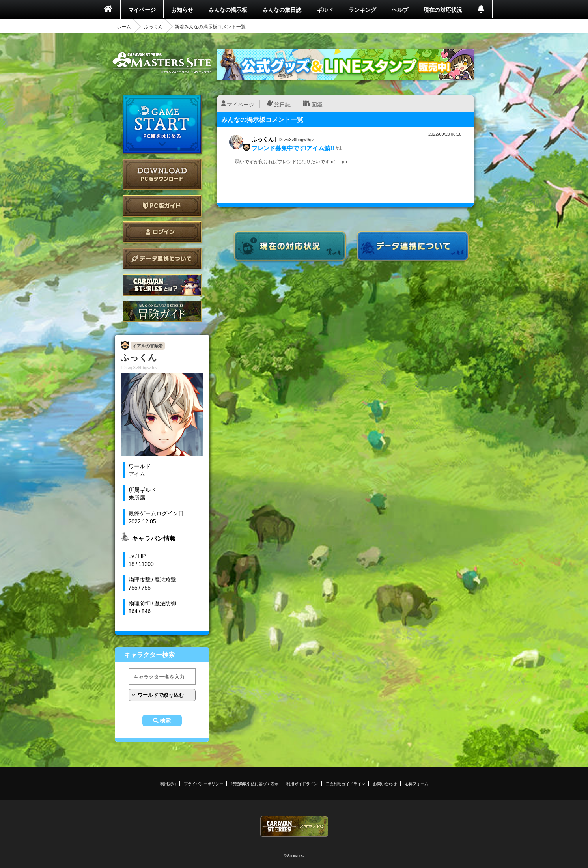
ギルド (325, 9)
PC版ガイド (162, 206)
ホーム (124, 26)
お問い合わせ (385, 783)
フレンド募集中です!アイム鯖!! (293, 148)
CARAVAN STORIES (294, 826)
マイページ (142, 9)
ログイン (162, 232)
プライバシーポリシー (203, 783)
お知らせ (182, 9)
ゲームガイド (162, 311)
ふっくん (153, 26)
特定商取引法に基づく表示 (255, 783)
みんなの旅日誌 (282, 9)
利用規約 (168, 783)
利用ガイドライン (302, 783)
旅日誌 (282, 104)
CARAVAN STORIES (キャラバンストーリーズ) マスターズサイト (162, 63)
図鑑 (317, 104)
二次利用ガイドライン (345, 783)
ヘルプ (400, 9)
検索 (165, 721)
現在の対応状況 (443, 9)
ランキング (362, 9)
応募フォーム (416, 783)
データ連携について (162, 259)
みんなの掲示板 (228, 9)
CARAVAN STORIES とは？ (162, 285)
